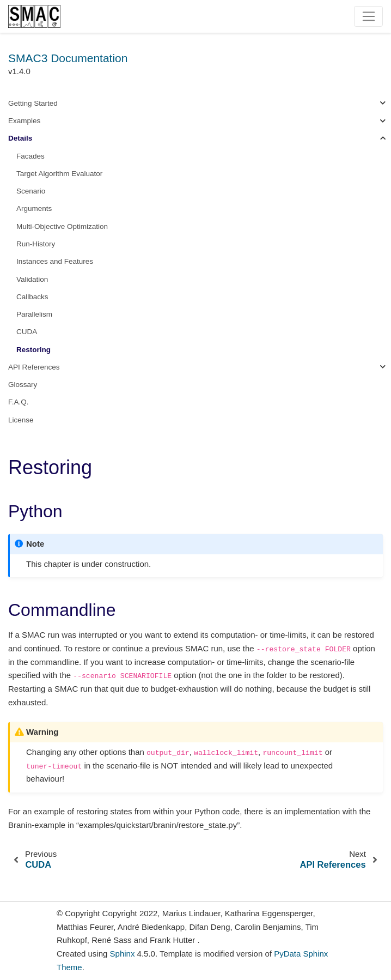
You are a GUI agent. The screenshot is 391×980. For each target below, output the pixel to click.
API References (34, 367)
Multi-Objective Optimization (62, 226)
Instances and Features (55, 261)
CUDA (27, 332)
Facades (30, 156)
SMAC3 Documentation (68, 58)
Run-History (36, 244)
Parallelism (34, 314)
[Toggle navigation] (368, 16)
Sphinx (123, 954)
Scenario (31, 191)
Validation (32, 279)
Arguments (34, 208)
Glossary (23, 385)
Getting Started (33, 103)
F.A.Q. (19, 402)
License (21, 420)
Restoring (33, 350)
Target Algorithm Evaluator (59, 174)
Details (20, 138)
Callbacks (32, 297)
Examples (24, 121)
